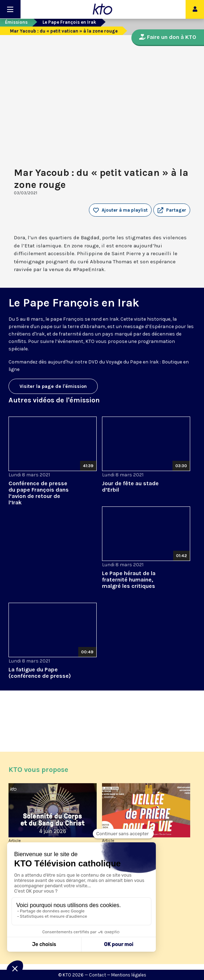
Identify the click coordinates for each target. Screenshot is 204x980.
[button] (172, 210)
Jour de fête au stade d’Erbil (130, 486)
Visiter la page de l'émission (53, 386)
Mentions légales (129, 975)
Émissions (16, 22)
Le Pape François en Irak (69, 22)
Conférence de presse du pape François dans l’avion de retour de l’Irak (39, 493)
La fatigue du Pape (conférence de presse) (40, 673)
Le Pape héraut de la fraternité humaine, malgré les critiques (129, 580)
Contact (97, 975)
